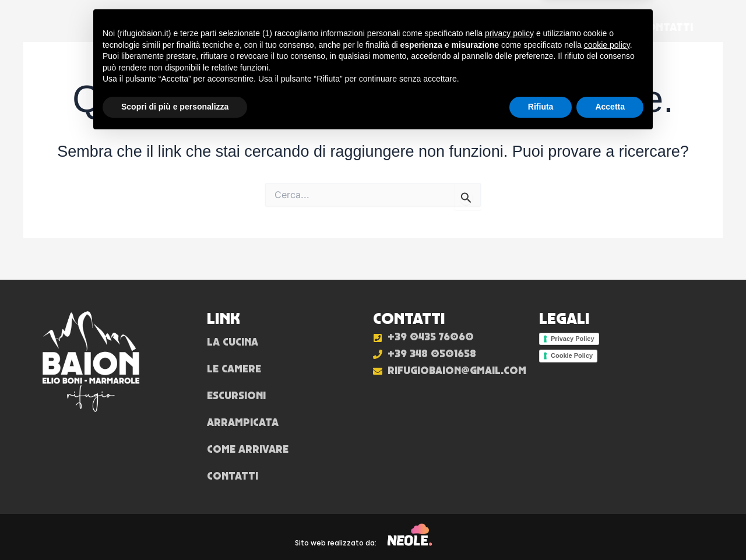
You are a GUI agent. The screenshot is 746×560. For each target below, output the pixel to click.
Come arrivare (576, 27)
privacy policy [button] (509, 455)
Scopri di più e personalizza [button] (175, 528)
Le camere (302, 27)
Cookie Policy (572, 355)
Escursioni (384, 27)
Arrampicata (475, 27)
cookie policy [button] (607, 466)
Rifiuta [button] (541, 528)
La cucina (224, 27)
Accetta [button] (610, 528)
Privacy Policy (573, 339)
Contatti (667, 27)
